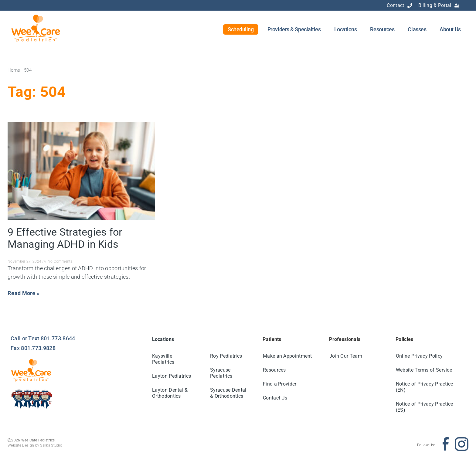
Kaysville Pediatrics (163, 359)
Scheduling (241, 29)
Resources (382, 29)
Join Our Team (346, 356)
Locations (346, 29)
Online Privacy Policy (419, 356)
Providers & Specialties (294, 29)
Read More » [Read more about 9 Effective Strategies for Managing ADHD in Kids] (24, 293)
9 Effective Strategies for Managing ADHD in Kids (65, 238)
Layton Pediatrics (172, 376)
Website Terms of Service (424, 370)
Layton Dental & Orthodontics (170, 393)
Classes (417, 29)
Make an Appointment (287, 356)
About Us (450, 29)
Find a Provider (280, 384)
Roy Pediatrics (226, 356)
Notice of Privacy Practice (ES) (425, 407)
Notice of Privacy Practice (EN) (425, 387)
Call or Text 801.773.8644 (43, 338)
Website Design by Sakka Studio (35, 445)
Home (14, 70)
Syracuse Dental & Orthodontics (228, 393)
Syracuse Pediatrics (221, 373)
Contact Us (275, 398)
